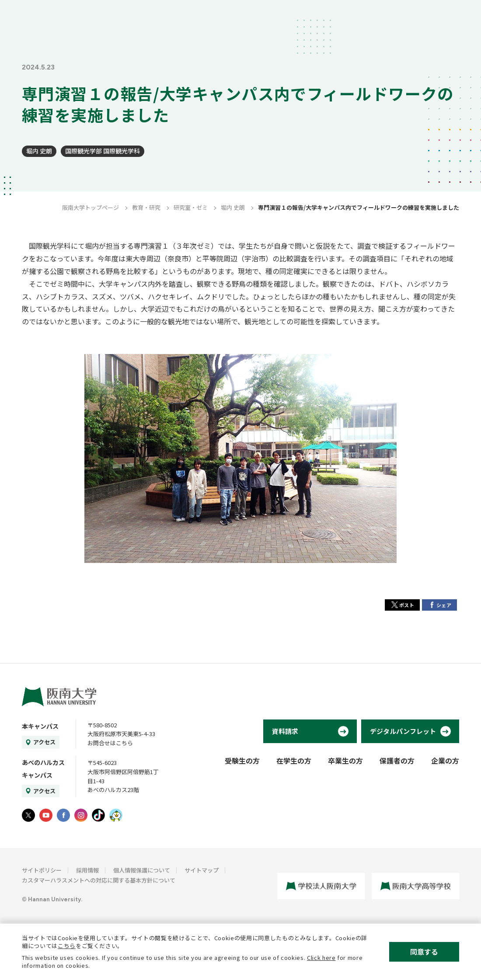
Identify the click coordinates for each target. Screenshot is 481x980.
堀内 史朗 (39, 151)
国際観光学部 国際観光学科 (103, 151)
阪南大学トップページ (91, 207)
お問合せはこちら (110, 743)
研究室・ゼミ (191, 207)
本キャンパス (40, 726)
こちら (67, 946)
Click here (321, 957)
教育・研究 (146, 207)
